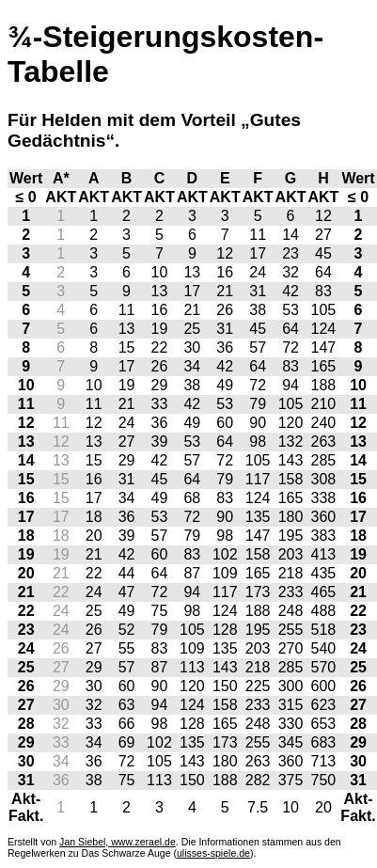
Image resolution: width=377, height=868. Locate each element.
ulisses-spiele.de (213, 853)
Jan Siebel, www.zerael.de (118, 842)
